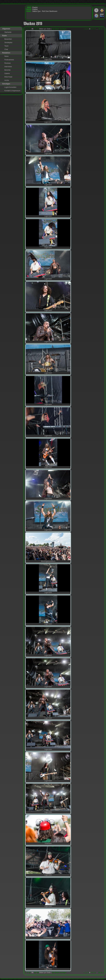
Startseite (8, 32)
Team (6, 46)
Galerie (7, 73)
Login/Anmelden (10, 87)
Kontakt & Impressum (12, 91)
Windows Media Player (96, 16)
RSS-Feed (8, 77)
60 (35, 29)
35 (99, 29)
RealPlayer (102, 16)
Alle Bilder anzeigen (59, 29)
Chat (6, 49)
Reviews (8, 63)
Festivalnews (9, 60)
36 (102, 29)
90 (38, 29)
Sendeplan (8, 43)
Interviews (8, 67)
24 (30, 29)
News (6, 56)
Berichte (7, 70)
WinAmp (102, 10)
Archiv (7, 80)
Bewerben (8, 39)
